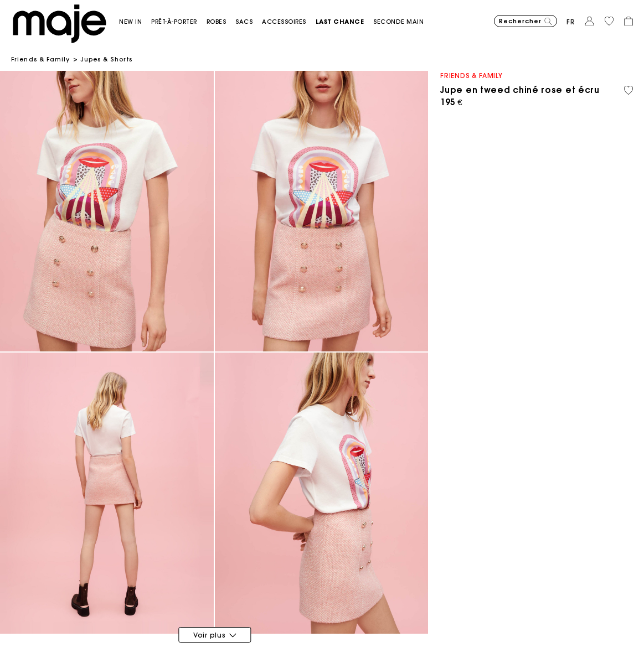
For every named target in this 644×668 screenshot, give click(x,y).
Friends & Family (41, 59)
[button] (135, 22)
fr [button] (571, 22)
